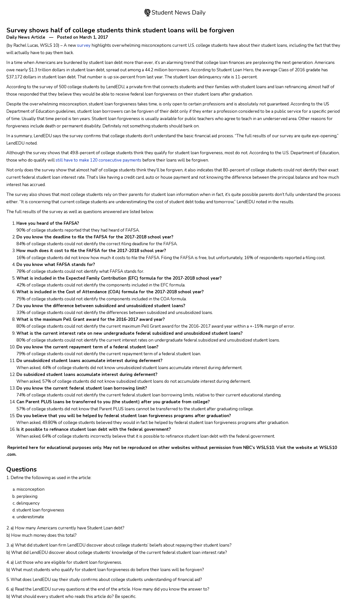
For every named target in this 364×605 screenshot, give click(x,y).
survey (83, 45)
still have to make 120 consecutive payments (98, 160)
